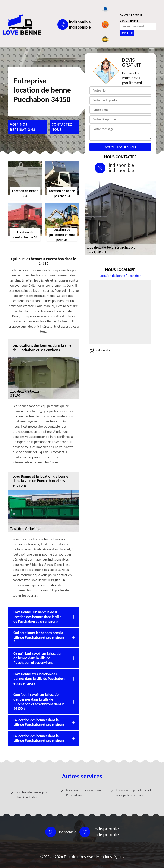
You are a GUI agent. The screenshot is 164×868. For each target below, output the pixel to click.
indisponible (80, 22)
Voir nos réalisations (23, 127)
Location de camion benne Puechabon (84, 793)
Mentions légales (110, 857)
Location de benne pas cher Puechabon (31, 795)
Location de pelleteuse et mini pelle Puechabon (134, 793)
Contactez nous (62, 127)
